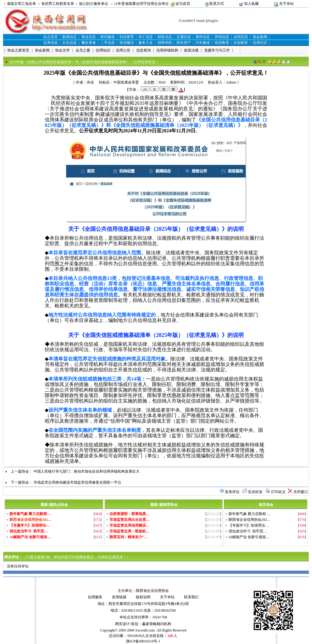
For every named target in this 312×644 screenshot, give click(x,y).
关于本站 (286, 4)
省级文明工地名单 (21, 4)
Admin (231, 82)
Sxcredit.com (145, 630)
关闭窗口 (301, 492)
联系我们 (191, 597)
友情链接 (119, 597)
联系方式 (217, 4)
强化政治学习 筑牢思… (248, 531)
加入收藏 (251, 4)
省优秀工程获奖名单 (58, 4)
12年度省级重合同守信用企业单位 (141, 4)
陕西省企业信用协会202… (250, 520)
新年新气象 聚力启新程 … (250, 514)
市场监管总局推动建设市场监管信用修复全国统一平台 (77, 482)
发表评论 (232, 492)
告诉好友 (255, 492)
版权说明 (143, 597)
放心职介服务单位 (94, 4)
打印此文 (278, 492)
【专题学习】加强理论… (249, 525)
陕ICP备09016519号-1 (143, 641)
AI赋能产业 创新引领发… (249, 537)
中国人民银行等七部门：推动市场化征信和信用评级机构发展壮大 (87, 471)
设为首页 (183, 4)
